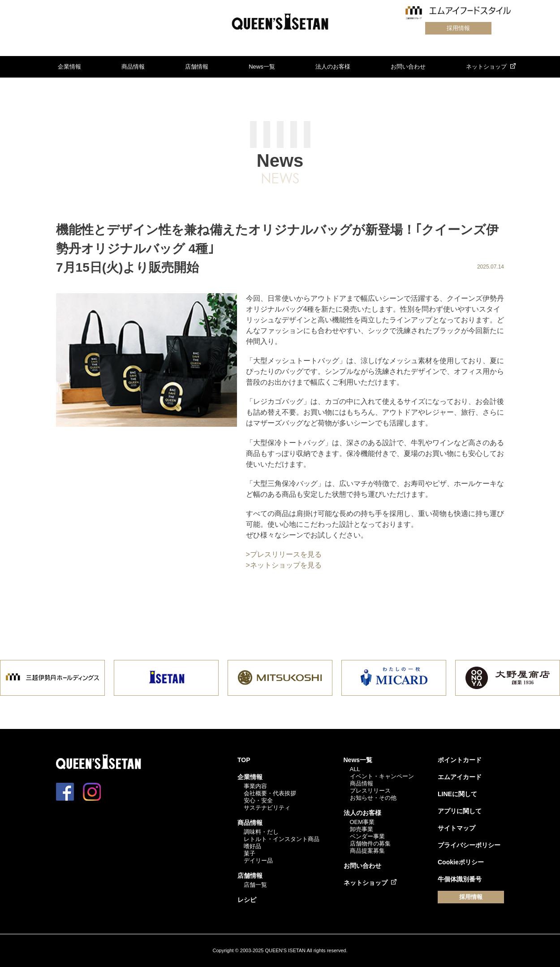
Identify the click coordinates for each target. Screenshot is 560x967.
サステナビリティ (267, 808)
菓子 (250, 853)
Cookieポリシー (461, 862)
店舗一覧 (255, 885)
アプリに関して (460, 811)
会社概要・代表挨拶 (270, 793)
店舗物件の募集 (370, 843)
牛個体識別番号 (460, 879)
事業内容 (255, 786)
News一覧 (262, 67)
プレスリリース (370, 791)
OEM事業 (362, 822)
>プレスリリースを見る (284, 554)
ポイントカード (460, 760)
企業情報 (69, 67)
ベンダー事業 (367, 836)
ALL (355, 769)
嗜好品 (252, 846)
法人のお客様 (333, 67)
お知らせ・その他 (373, 798)
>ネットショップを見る (284, 565)
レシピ (247, 900)
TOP (244, 760)
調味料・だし (261, 832)
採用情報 (458, 28)
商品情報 (133, 67)
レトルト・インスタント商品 (282, 839)
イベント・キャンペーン (382, 776)
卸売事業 (362, 829)
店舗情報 (197, 67)
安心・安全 (258, 800)
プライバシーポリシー (469, 845)
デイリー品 (258, 861)
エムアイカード (460, 777)
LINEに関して (457, 794)
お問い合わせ (408, 67)
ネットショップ (486, 67)
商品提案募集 (367, 851)
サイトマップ (457, 828)
